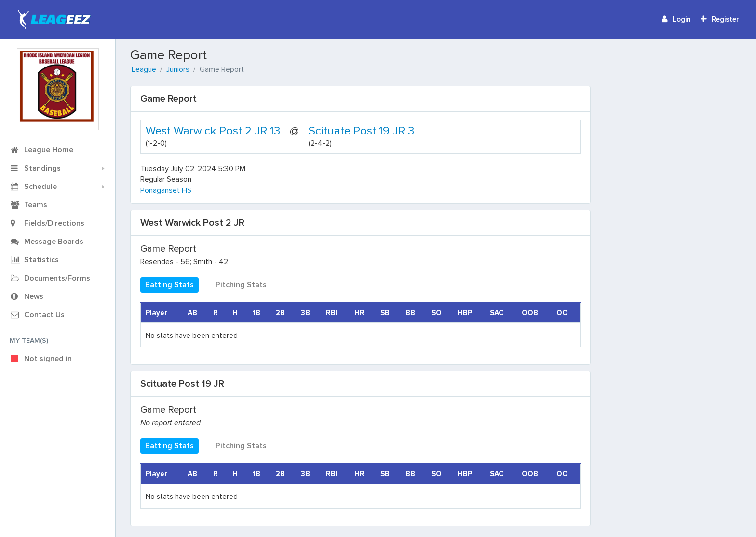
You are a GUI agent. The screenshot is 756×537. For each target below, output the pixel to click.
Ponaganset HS (166, 190)
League (144, 69)
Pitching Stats (241, 285)
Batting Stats (169, 285)
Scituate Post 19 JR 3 (361, 131)
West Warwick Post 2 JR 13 (213, 131)
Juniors (178, 69)
